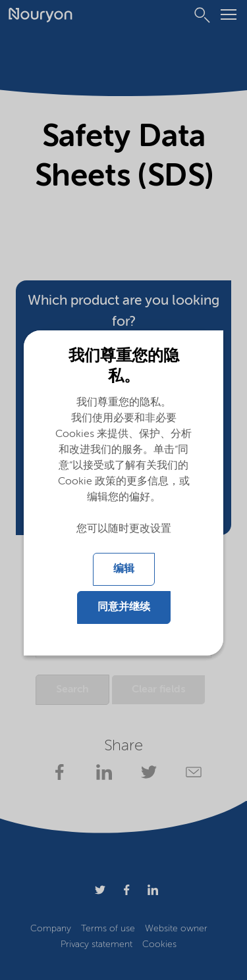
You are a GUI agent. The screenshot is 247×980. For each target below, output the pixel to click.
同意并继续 (124, 607)
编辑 (124, 569)
